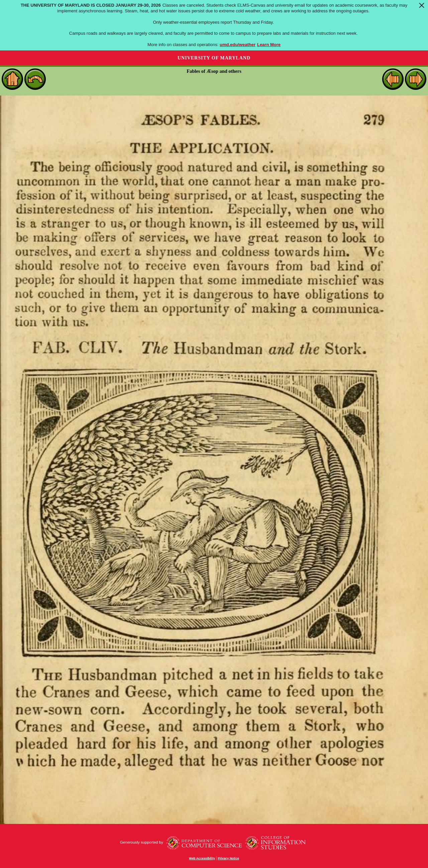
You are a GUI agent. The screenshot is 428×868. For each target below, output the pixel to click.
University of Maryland (214, 58)
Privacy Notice (228, 858)
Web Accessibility (202, 858)
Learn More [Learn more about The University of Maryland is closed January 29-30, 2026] (269, 45)
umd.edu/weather (238, 45)
